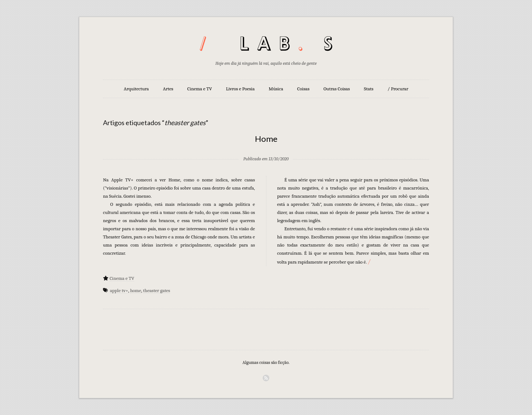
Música (276, 89)
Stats (369, 89)
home (136, 290)
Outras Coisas (337, 89)
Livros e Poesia (240, 89)
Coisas (303, 89)
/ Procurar (398, 89)
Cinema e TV (200, 89)
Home (266, 139)
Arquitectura (136, 89)
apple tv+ (119, 290)
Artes (168, 89)
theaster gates (157, 290)
